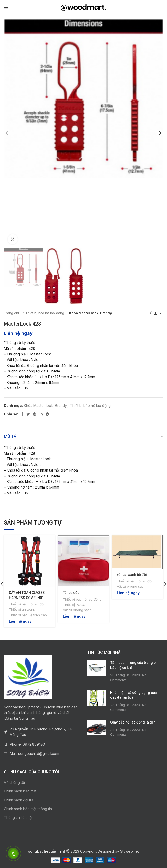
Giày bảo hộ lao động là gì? (133, 722)
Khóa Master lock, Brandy (91, 313)
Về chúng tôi (14, 782)
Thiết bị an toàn (21, 609)
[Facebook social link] (22, 414)
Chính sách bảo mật (20, 791)
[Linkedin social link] (41, 414)
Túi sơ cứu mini (75, 593)
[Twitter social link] (28, 414)
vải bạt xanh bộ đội (132, 575)
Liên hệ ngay (18, 333)
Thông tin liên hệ (18, 817)
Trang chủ (13, 313)
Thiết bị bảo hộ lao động (45, 313)
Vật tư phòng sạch (77, 610)
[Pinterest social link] (35, 414)
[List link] (42, 744)
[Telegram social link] (47, 414)
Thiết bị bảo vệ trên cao (28, 615)
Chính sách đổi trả (19, 800)
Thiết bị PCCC (74, 605)
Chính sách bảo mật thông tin (28, 809)
